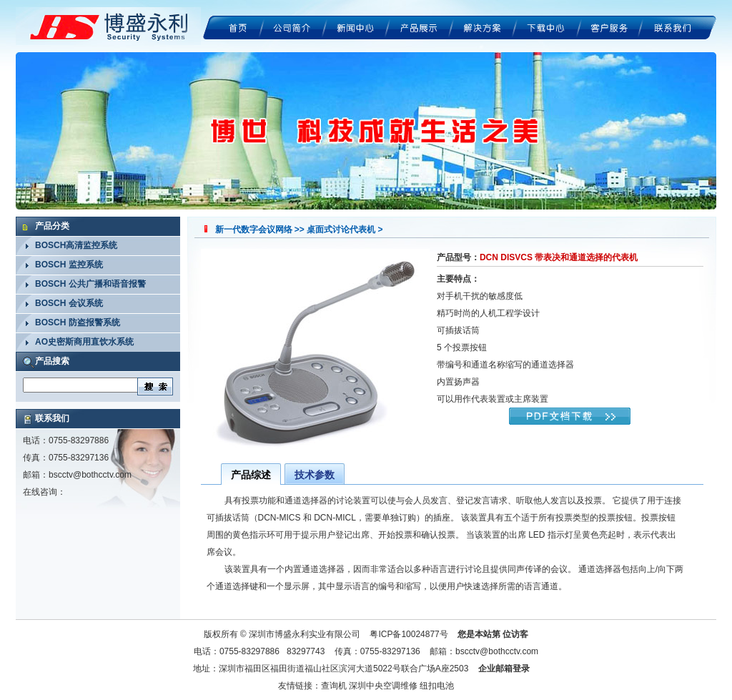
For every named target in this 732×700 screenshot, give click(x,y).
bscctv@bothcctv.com (90, 475)
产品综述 (251, 475)
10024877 (420, 634)
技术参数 (315, 475)
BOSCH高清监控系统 (76, 245)
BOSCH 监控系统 (69, 265)
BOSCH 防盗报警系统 (78, 322)
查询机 (334, 686)
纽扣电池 (437, 686)
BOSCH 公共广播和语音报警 (90, 284)
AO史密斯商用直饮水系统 (84, 342)
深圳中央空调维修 (383, 686)
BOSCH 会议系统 (69, 303)
